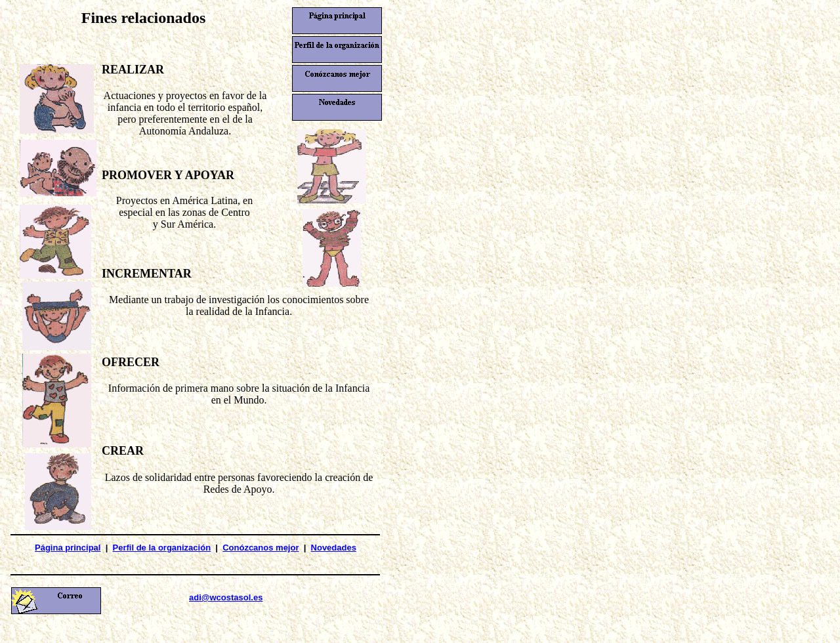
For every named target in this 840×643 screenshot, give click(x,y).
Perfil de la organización (162, 548)
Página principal (68, 548)
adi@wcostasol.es (226, 597)
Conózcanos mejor (261, 548)
